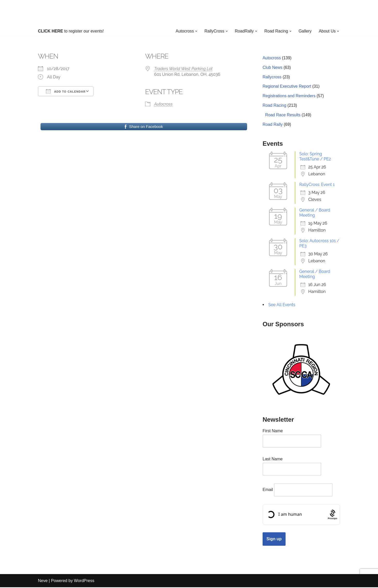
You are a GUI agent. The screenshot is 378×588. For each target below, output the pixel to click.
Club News (273, 68)
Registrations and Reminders (289, 97)
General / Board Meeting (315, 213)
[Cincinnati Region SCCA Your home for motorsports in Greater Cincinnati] (189, 13)
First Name (273, 432)
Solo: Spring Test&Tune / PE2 (315, 157)
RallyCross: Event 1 (317, 185)
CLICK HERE (51, 31)
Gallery (305, 31)
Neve (43, 581)
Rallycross (272, 77)
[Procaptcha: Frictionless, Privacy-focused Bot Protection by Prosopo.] (332, 515)
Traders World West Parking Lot (183, 69)
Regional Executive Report (287, 87)
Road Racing (275, 106)
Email (268, 491)
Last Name (273, 460)
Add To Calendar (66, 91)
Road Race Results (283, 116)
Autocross (163, 104)
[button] (195, 31)
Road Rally (273, 125)
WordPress (84, 581)
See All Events (282, 305)
